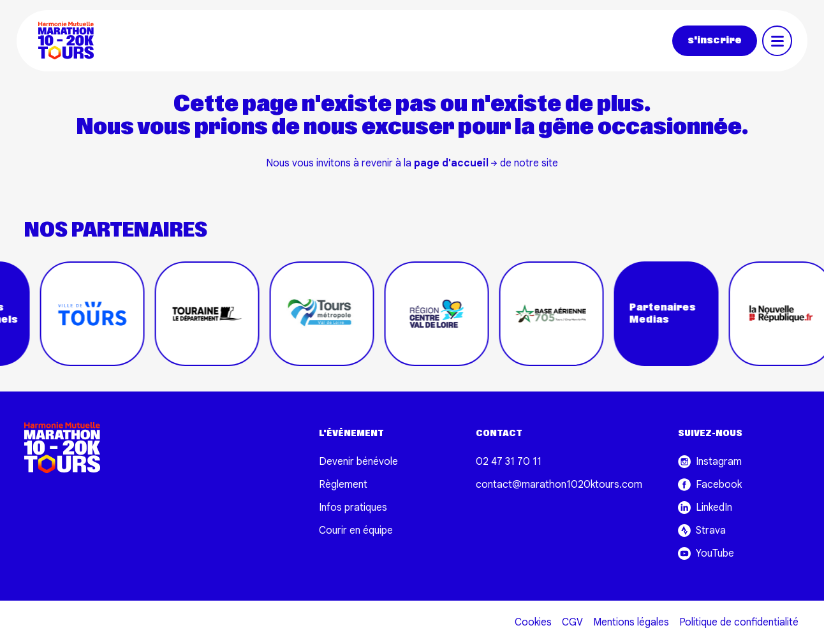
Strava (702, 531)
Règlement (343, 485)
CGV (572, 622)
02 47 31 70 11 (509, 462)
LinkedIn (705, 508)
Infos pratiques (353, 508)
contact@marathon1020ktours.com (559, 485)
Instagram (710, 462)
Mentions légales (631, 622)
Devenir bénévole (358, 462)
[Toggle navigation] (777, 41)
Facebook (710, 485)
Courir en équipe (356, 531)
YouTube (706, 553)
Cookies (533, 622)
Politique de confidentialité (739, 622)
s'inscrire (715, 40)
